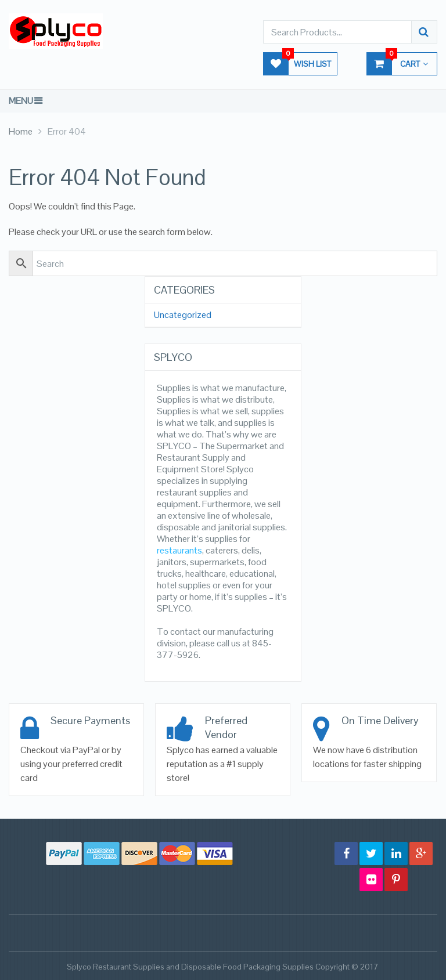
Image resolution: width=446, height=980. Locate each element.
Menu (21, 101)
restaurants (179, 550)
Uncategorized (183, 315)
